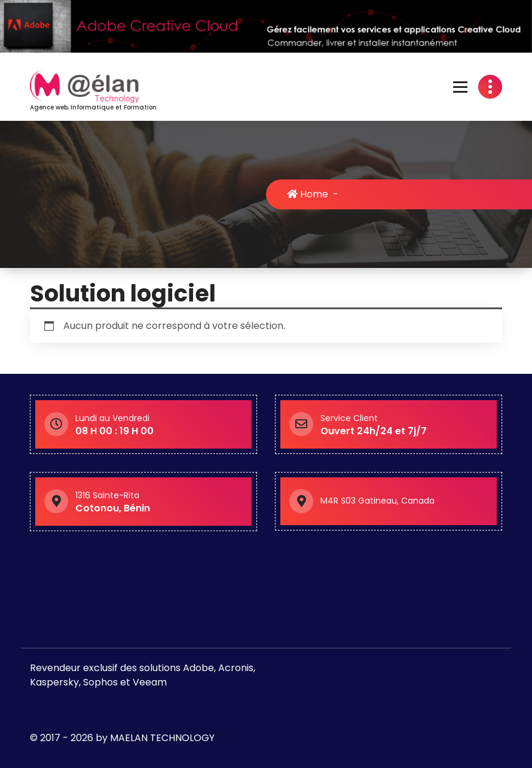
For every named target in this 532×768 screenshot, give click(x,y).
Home (309, 194)
